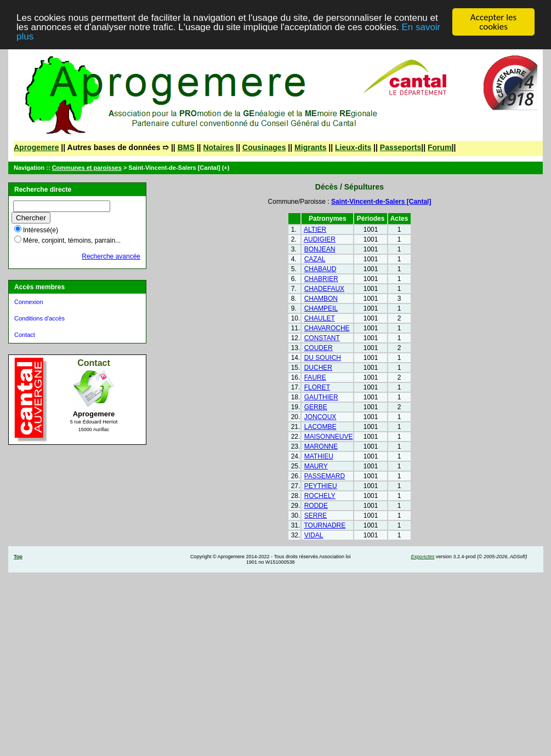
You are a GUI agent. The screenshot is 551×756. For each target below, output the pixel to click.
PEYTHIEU (321, 486)
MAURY (316, 466)
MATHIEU (319, 456)
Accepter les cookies (493, 22)
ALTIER (315, 230)
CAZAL (315, 259)
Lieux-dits (353, 147)
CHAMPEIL (321, 308)
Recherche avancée (111, 256)
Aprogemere (36, 147)
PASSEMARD (325, 476)
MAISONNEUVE (329, 437)
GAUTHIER (321, 397)
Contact (25, 335)
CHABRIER (321, 279)
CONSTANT (322, 338)
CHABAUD (320, 269)
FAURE (315, 377)
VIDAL (314, 535)
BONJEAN (320, 249)
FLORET (317, 387)
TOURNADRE (325, 525)
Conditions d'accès (39, 318)
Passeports (401, 147)
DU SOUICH (323, 358)
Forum (440, 147)
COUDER (319, 348)
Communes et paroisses (87, 168)
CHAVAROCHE (327, 328)
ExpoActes (422, 557)
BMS (186, 147)
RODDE (316, 506)
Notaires (218, 147)
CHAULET (320, 318)
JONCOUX (320, 417)
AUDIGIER (320, 239)
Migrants (310, 147)
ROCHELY (320, 496)
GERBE (316, 407)
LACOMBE (320, 427)
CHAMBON (321, 299)
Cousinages (264, 147)
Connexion (29, 302)
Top (18, 557)
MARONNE (321, 446)
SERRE (316, 516)
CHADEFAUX (324, 289)
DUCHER (318, 368)
